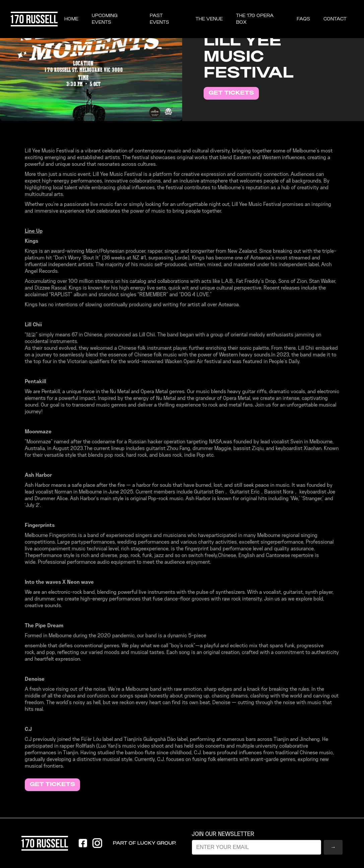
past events (159, 19)
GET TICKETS (231, 93)
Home (71, 19)
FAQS (303, 19)
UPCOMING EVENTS (105, 19)
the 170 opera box (255, 19)
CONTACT (335, 19)
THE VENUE (209, 19)
